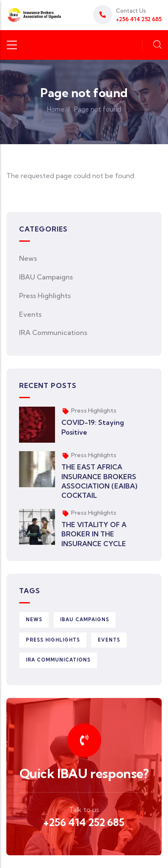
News (28, 258)
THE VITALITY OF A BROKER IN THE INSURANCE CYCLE (94, 534)
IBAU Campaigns (46, 277)
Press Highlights (45, 296)
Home (56, 109)
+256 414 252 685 (84, 822)
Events (30, 314)
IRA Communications (53, 332)
